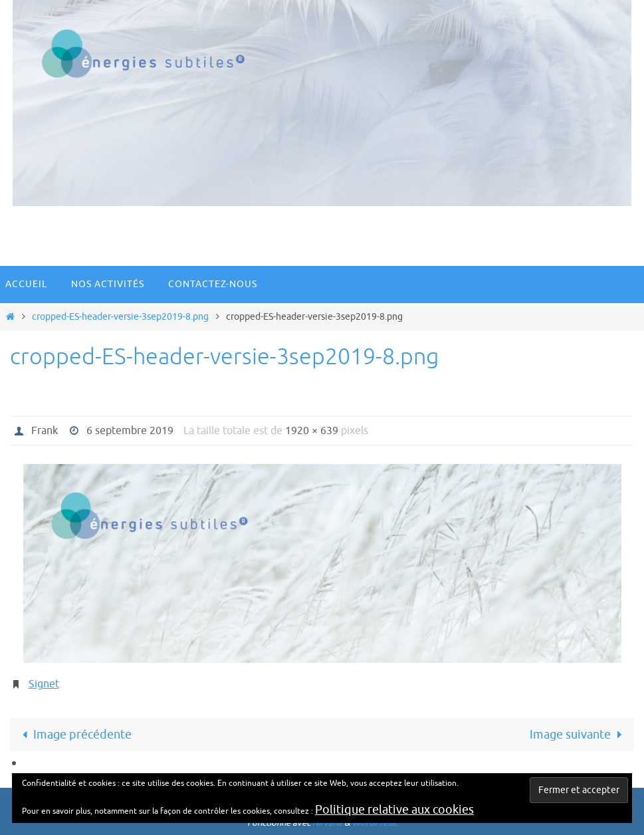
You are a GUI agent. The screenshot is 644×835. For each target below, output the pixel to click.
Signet (44, 684)
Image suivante (579, 735)
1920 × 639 (312, 431)
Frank (45, 431)
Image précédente (73, 735)
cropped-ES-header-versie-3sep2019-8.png (120, 316)
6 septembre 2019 (130, 431)
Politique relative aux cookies (394, 810)
